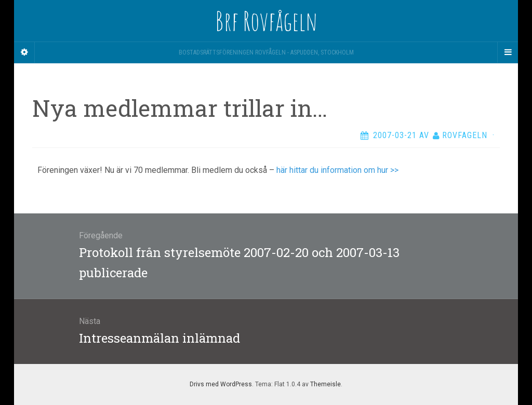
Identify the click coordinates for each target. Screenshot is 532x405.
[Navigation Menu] (508, 52)
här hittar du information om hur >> (337, 170)
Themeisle (325, 384)
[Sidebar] (24, 52)
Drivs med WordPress (221, 384)
